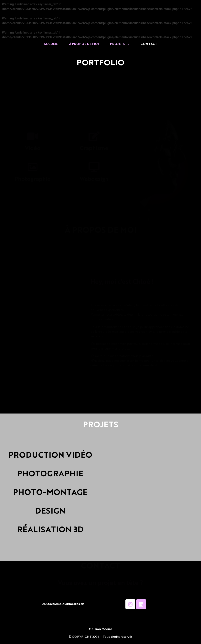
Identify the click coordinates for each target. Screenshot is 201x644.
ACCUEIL (51, 44)
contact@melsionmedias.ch (63, 604)
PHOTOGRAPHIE (50, 474)
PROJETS (120, 44)
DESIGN (50, 512)
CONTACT (149, 44)
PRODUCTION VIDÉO (50, 456)
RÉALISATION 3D (50, 530)
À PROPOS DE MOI (84, 44)
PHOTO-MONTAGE (50, 493)
